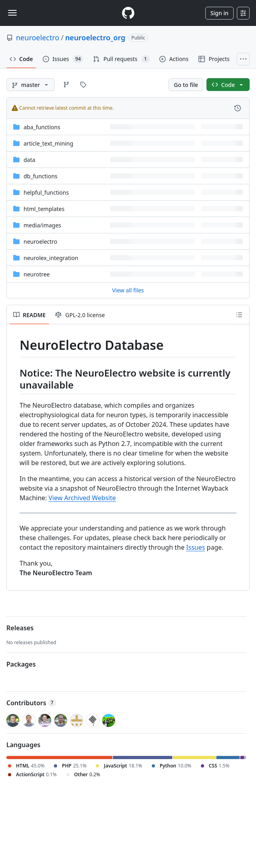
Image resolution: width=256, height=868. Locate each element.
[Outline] (239, 315)
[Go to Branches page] (66, 85)
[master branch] (31, 85)
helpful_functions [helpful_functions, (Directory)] (46, 192)
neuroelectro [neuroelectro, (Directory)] (40, 242)
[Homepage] (128, 13)
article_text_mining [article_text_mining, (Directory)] (48, 143)
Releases (20, 628)
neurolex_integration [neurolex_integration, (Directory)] (51, 258)
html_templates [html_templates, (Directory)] (44, 209)
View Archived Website (82, 498)
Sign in (219, 13)
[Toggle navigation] (12, 13)
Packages (21, 664)
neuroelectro (38, 37)
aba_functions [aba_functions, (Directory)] (42, 127)
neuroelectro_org (95, 37)
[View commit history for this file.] (238, 108)
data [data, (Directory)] (29, 160)
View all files (128, 290)
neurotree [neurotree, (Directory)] (37, 274)
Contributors (31, 703)
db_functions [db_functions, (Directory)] (41, 176)
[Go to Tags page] (83, 85)
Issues (195, 547)
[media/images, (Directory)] (42, 225)
